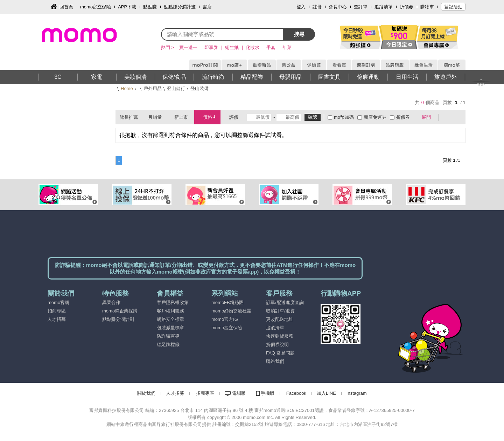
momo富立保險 (96, 7)
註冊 (317, 7)
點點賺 (150, 7)
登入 (301, 7)
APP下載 (127, 7)
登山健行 (176, 88)
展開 (426, 117)
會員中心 (338, 7)
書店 (207, 7)
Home (127, 88)
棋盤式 (448, 117)
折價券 (407, 7)
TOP (481, 85)
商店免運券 (375, 117)
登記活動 (453, 7)
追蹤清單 (384, 7)
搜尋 (299, 34)
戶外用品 (153, 88)
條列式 (458, 117)
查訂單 (361, 7)
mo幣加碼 (344, 117)
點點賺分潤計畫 (180, 7)
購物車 (427, 7)
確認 (313, 117)
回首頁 (66, 7)
